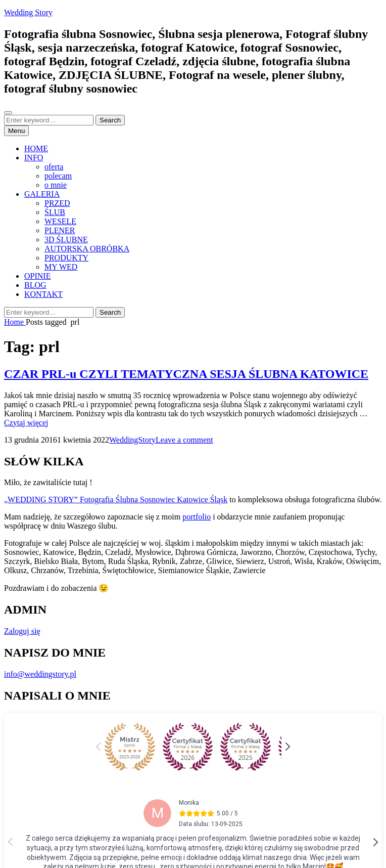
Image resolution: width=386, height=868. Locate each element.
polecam (58, 176)
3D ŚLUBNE (66, 240)
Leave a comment (184, 440)
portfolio (197, 517)
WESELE (60, 221)
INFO (34, 158)
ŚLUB (55, 212)
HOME (36, 148)
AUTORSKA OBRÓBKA (87, 249)
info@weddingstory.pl (40, 674)
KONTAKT (43, 294)
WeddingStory (132, 440)
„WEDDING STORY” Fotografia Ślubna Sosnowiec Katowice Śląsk (116, 500)
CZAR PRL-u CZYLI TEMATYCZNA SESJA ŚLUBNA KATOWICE (186, 374)
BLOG (35, 285)
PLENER (60, 230)
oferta (54, 167)
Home (15, 322)
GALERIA (42, 194)
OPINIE (37, 276)
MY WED (61, 267)
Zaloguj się (22, 631)
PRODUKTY (66, 258)
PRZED (57, 203)
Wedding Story (28, 12)
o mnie (56, 185)
